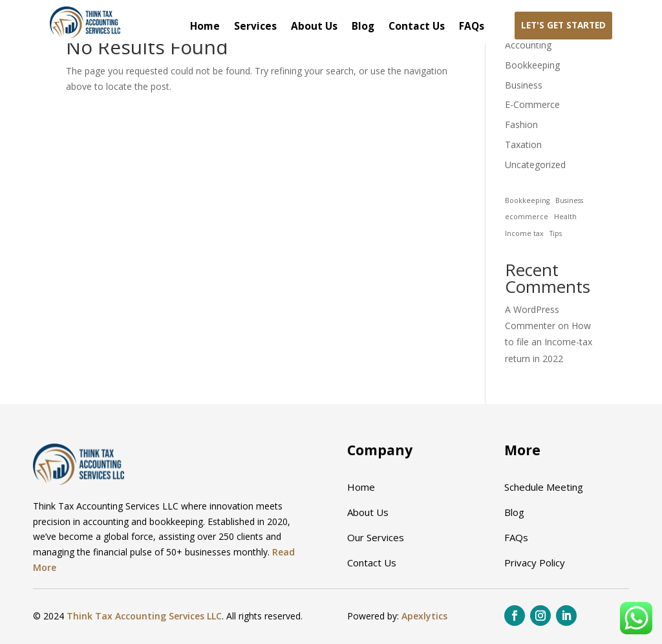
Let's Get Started (563, 25)
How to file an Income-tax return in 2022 (549, 342)
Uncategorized (535, 165)
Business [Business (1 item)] (569, 200)
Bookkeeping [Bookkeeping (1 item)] (527, 200)
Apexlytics (424, 616)
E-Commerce (532, 104)
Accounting (528, 45)
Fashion (521, 124)
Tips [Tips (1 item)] (556, 233)
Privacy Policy (535, 563)
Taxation (523, 145)
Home (205, 27)
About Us (314, 27)
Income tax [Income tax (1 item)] (524, 233)
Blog (363, 27)
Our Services (376, 537)
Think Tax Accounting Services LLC (144, 616)
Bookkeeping (532, 65)
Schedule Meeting (544, 487)
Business (524, 85)
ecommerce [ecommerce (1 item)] (527, 217)
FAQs (472, 27)
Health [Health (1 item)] (565, 217)
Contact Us (417, 27)
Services (255, 27)
